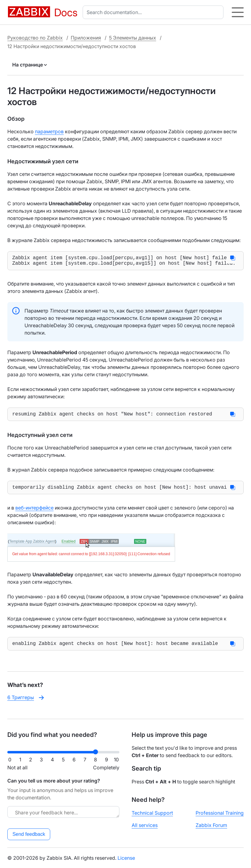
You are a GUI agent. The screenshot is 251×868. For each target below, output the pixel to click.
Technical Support (152, 813)
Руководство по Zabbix (35, 38)
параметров (49, 131)
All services (145, 825)
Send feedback (29, 834)
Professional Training (220, 813)
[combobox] (154, 12)
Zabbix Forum (211, 825)
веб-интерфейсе (34, 513)
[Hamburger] (238, 12)
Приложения (86, 38)
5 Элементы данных (133, 38)
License (126, 858)
